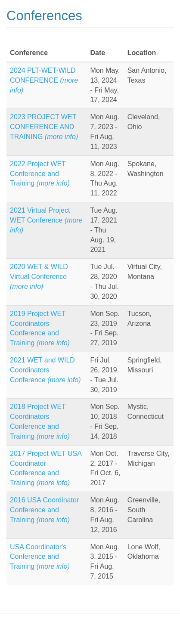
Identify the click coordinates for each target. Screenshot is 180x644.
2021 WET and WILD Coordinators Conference (45, 370)
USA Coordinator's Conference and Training (40, 557)
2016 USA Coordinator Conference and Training (44, 510)
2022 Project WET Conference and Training (40, 174)
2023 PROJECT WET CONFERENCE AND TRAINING (44, 127)
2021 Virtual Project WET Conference (46, 220)
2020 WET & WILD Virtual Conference (39, 277)
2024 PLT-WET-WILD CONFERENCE (44, 80)
